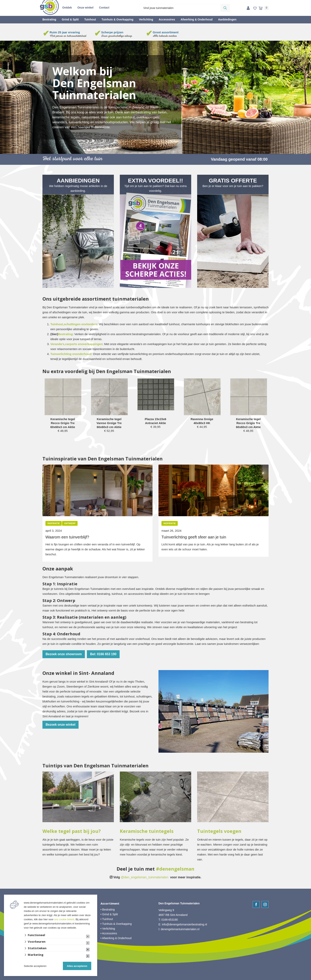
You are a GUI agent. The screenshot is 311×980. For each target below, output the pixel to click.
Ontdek (67, 8)
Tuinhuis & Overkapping (118, 19)
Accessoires (167, 19)
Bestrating (49, 19)
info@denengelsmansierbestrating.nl (184, 924)
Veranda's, (58, 344)
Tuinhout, (57, 324)
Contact (104, 8)
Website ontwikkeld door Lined (156, 978)
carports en (73, 344)
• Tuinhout (107, 919)
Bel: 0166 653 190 (103, 654)
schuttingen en (74, 324)
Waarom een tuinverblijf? (67, 537)
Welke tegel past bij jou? (72, 831)
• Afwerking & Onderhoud (116, 938)
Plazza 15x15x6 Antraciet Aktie (155, 421)
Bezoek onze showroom (64, 654)
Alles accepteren (77, 966)
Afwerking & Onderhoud (196, 19)
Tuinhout (90, 19)
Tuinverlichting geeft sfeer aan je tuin (194, 537)
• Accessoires (109, 933)
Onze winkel (85, 8)
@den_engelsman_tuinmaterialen (145, 877)
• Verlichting (108, 929)
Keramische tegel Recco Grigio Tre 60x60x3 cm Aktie (63, 423)
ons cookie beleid (64, 919)
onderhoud (84, 354)
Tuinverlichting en (63, 354)
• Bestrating (108, 910)
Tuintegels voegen (219, 831)
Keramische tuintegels (147, 831)
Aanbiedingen (227, 19)
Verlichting (146, 19)
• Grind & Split (109, 914)
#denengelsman (175, 869)
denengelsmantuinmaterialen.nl (180, 929)
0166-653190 (170, 920)
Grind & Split (70, 19)
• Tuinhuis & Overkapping (116, 924)
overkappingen (92, 344)
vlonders (91, 324)
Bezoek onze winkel (60, 725)
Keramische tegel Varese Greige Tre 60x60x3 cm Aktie (109, 423)
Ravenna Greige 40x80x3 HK (202, 421)
